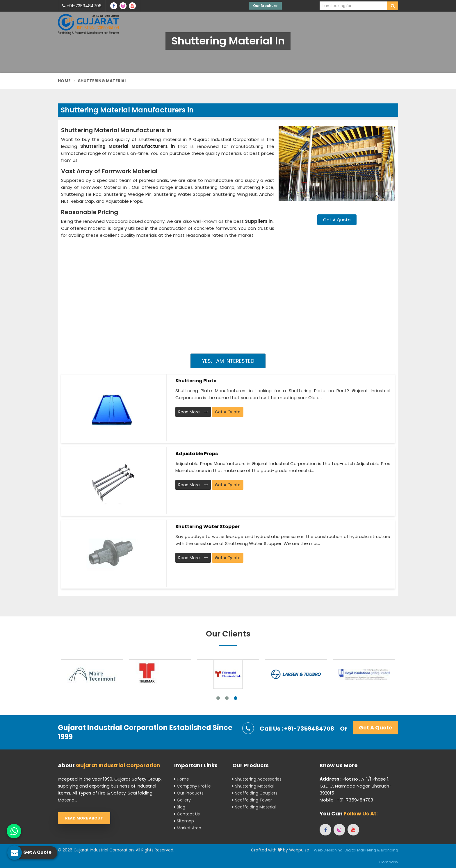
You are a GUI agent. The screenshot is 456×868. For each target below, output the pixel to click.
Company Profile (193, 786)
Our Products (189, 793)
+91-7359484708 (82, 6)
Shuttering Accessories (257, 779)
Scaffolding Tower (252, 800)
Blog (180, 807)
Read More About (84, 818)
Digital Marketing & (362, 850)
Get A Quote (337, 220)
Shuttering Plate (196, 381)
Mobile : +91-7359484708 (346, 800)
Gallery (182, 800)
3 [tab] (236, 698)
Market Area (188, 828)
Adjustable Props (197, 454)
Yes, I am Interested (228, 361)
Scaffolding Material (254, 807)
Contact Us (187, 814)
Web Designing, (329, 850)
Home (64, 81)
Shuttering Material (253, 786)
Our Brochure (265, 6)
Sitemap (184, 821)
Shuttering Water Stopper (207, 527)
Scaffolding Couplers (255, 793)
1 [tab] (218, 698)
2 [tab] (227, 698)
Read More (193, 412)
